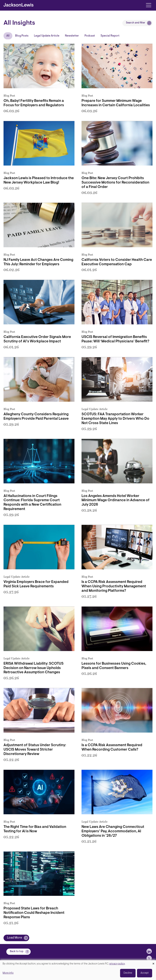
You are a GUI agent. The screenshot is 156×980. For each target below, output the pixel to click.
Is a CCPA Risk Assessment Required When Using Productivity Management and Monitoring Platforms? (114, 586)
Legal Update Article (47, 36)
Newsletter (72, 36)
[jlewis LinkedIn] (149, 951)
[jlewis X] (149, 958)
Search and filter (136, 23)
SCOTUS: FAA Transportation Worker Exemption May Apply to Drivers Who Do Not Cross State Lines (115, 419)
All (8, 36)
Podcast (90, 36)
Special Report (110, 36)
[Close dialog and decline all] (153, 962)
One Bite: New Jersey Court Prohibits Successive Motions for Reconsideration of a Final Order (115, 183)
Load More (15, 938)
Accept (145, 973)
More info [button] (8, 973)
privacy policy (117, 964)
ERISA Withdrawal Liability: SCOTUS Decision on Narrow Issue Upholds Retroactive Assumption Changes (34, 668)
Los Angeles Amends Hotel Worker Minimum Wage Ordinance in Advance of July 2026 (116, 501)
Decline (128, 973)
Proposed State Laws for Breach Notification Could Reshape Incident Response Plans (34, 913)
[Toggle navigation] (149, 5)
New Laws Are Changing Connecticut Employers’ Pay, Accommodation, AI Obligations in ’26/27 (113, 831)
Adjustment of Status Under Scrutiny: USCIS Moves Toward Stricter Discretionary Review (35, 750)
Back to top (17, 951)
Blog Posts (22, 36)
